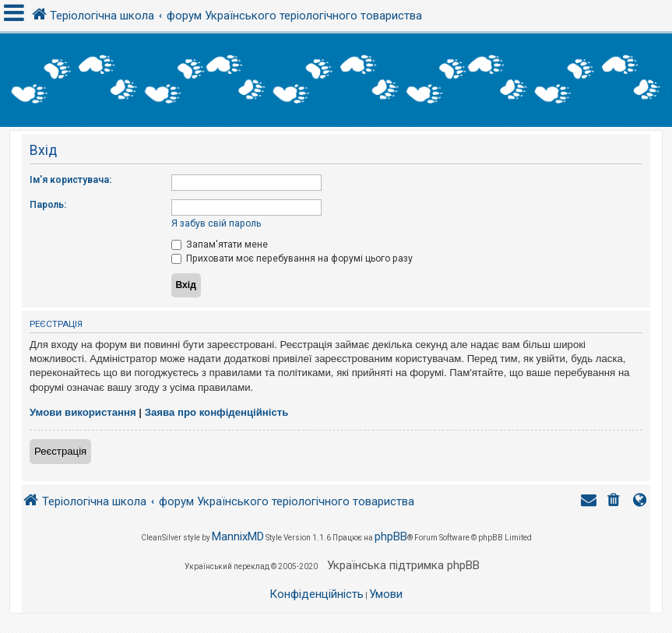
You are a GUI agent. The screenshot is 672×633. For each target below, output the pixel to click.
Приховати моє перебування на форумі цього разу (292, 258)
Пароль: (48, 205)
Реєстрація (60, 451)
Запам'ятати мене (220, 244)
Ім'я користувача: (70, 180)
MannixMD (238, 536)
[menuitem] (615, 502)
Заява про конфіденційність (217, 412)
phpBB (391, 536)
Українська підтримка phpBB (403, 565)
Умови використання (83, 412)
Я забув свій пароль (216, 223)
